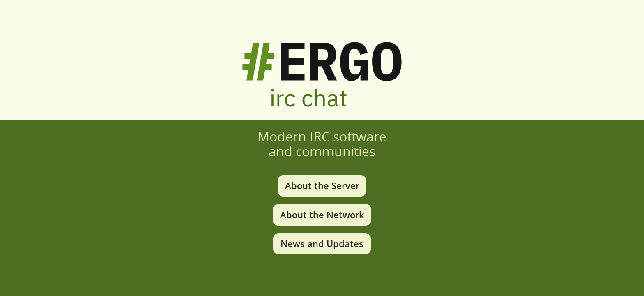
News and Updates (322, 244)
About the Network (322, 215)
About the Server (322, 186)
